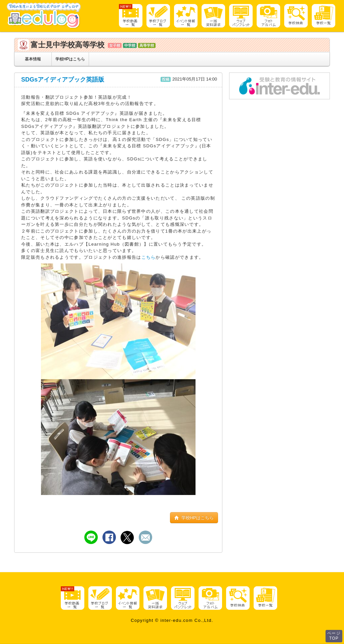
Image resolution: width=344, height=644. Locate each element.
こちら (149, 257)
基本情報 (33, 59)
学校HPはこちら (70, 59)
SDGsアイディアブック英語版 (63, 80)
